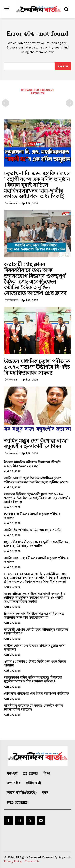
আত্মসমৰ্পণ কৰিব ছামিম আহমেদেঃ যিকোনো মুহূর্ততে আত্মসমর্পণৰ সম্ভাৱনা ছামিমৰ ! (33, 679)
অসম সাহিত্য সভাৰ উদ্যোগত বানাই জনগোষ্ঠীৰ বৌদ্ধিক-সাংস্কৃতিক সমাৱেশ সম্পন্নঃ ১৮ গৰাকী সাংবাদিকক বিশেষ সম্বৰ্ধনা (35, 598)
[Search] (63, 66)
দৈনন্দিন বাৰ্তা (12, 203)
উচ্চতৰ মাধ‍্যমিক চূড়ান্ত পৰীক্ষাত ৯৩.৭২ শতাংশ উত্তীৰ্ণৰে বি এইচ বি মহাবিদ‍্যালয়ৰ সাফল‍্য (37, 367)
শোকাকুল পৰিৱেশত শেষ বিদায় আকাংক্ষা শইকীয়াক (36, 694)
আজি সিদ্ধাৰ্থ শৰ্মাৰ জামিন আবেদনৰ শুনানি (33, 530)
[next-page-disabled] (69, 103)
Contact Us (32, 861)
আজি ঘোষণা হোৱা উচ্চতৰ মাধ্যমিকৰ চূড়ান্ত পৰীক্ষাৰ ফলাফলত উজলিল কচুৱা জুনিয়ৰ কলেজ (36, 480)
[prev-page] (6, 103)
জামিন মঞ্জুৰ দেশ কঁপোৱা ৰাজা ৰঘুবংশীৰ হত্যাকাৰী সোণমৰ (36, 444)
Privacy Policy (13, 861)
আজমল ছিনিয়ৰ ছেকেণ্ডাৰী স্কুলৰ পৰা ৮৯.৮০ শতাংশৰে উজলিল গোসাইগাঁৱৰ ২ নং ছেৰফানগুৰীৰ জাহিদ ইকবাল (37, 498)
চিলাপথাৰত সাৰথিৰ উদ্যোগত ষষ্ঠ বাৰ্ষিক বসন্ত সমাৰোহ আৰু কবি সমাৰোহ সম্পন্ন (34, 616)
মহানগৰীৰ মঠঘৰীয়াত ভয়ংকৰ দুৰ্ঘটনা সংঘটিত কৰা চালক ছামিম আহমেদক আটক (37, 544)
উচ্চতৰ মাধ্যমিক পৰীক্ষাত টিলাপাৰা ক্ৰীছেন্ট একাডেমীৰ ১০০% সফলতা (32, 464)
